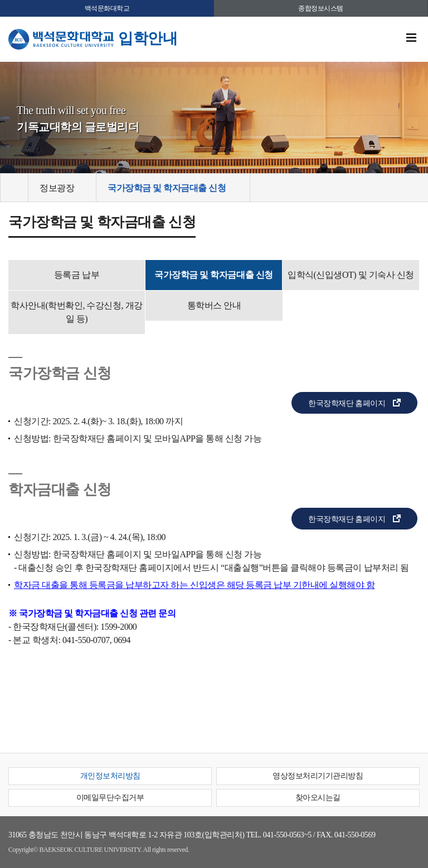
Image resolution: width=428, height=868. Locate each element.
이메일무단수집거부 (110, 798)
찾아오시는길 (318, 798)
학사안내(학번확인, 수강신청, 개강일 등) (76, 312)
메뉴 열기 (411, 38)
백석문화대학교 (107, 8)
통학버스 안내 (214, 305)
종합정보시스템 (321, 8)
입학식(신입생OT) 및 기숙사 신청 (351, 275)
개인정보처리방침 (110, 776)
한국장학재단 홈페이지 (347, 403)
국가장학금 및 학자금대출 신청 (213, 275)
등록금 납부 (77, 275)
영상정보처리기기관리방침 (318, 776)
